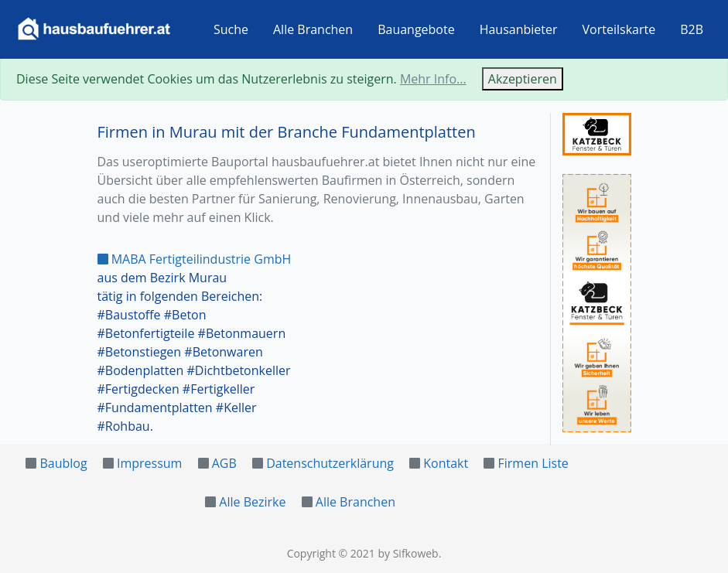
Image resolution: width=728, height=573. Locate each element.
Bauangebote (416, 29)
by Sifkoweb (408, 553)
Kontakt (446, 463)
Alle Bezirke (252, 502)
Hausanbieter (519, 29)
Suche (231, 29)
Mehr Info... (433, 79)
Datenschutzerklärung (330, 463)
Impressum (149, 463)
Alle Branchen (313, 29)
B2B (692, 29)
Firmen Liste (533, 463)
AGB (224, 463)
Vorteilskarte (619, 29)
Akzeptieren (523, 79)
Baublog (63, 463)
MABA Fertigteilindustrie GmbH (195, 259)
